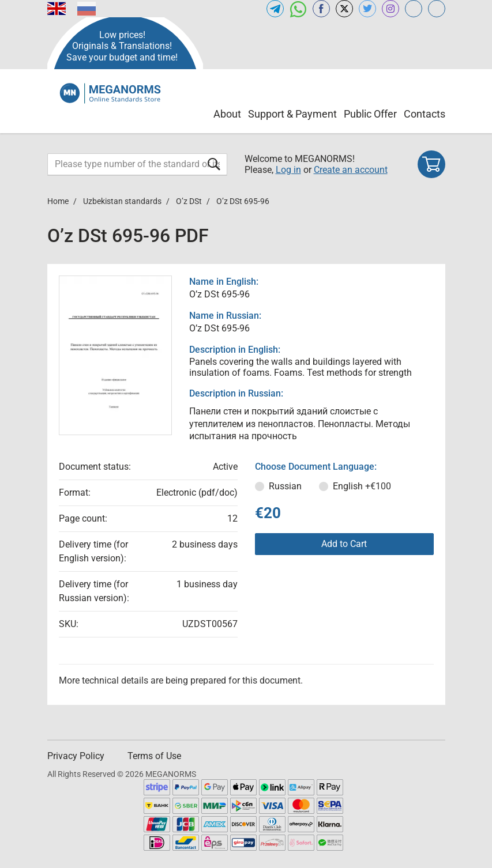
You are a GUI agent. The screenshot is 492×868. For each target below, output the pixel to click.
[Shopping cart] (431, 164)
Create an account (351, 170)
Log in (288, 170)
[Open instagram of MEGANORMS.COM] (390, 9)
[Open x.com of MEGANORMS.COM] (344, 9)
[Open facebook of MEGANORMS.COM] (321, 9)
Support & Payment (292, 114)
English (362, 486)
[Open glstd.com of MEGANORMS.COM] (414, 9)
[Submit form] (214, 164)
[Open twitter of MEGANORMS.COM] (367, 9)
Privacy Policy (76, 756)
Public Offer (370, 114)
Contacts (425, 114)
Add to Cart (344, 544)
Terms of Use (154, 756)
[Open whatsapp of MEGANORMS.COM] (298, 9)
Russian (285, 486)
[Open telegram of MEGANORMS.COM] (275, 9)
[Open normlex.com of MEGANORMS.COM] (437, 9)
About (227, 114)
